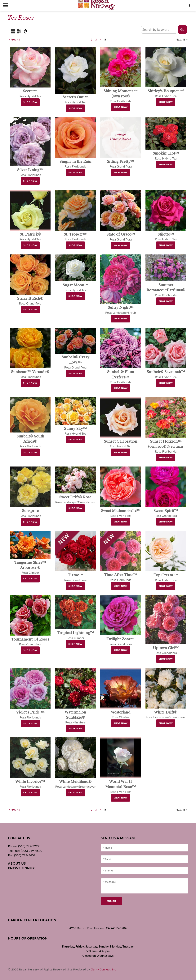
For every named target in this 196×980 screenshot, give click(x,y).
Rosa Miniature (75, 717)
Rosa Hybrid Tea (120, 787)
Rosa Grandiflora (75, 362)
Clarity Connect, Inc (103, 969)
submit (112, 901)
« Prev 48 (14, 39)
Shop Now (30, 102)
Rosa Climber (30, 567)
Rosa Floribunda (120, 96)
